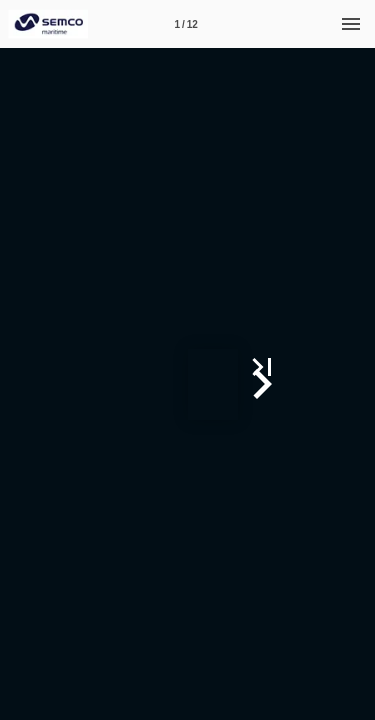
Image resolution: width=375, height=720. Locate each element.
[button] (352, 384)
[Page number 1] (186, 24)
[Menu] (351, 24)
